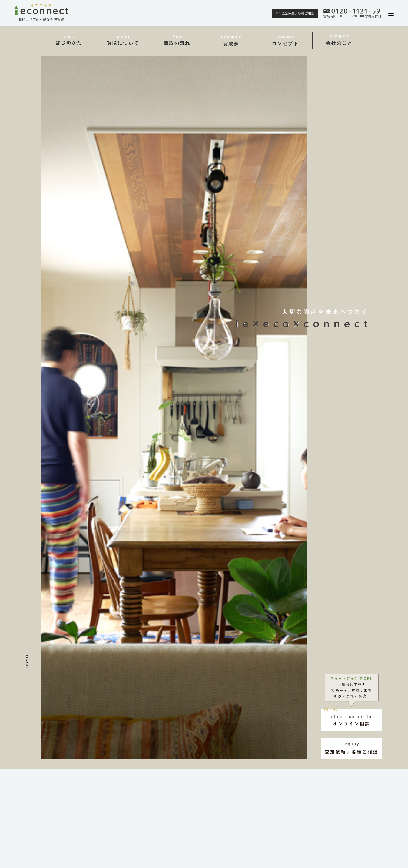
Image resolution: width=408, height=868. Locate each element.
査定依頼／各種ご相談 (295, 13)
